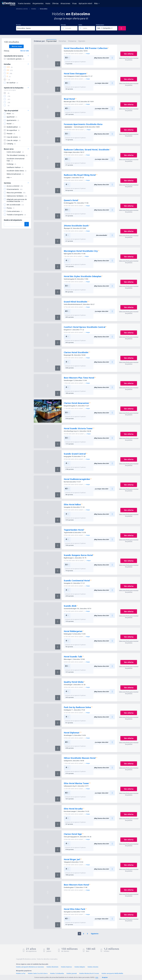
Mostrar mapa (16, 46)
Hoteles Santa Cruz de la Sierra (38, 973)
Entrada (63, 25)
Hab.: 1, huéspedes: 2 (105, 28)
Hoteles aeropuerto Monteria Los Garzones (30, 967)
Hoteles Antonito (93, 967)
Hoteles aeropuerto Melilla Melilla (112, 973)
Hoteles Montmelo (52, 967)
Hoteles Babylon (80, 967)
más (97, 977)
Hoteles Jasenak (72, 973)
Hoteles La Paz (21, 973)
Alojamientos (38, 3)
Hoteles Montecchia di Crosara (89, 973)
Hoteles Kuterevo (66, 967)
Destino (18, 25)
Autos (48, 3)
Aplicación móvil (85, 3)
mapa (87, 54)
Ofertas (55, 3)
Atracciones (65, 3)
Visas (74, 3)
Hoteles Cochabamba (57, 973)
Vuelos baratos (24, 3)
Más (96, 3)
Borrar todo (25, 51)
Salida (80, 25)
